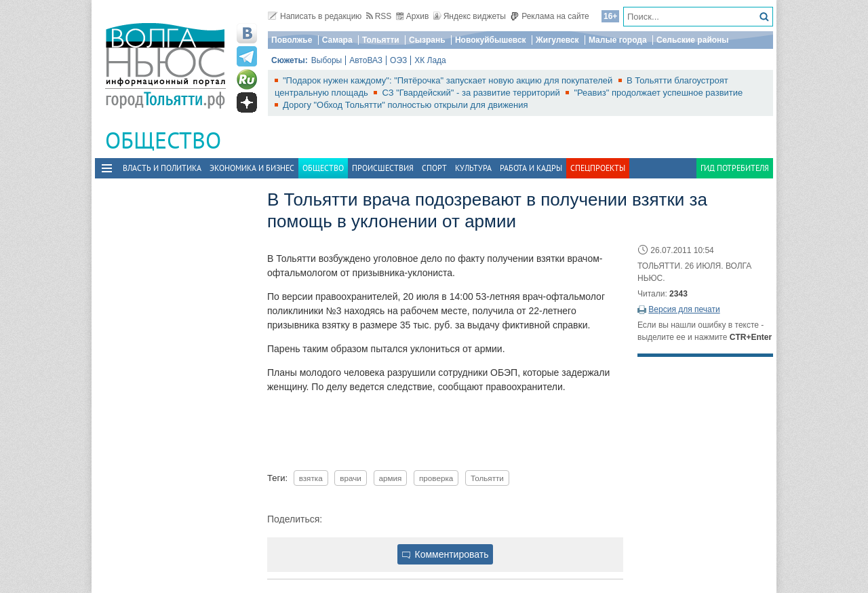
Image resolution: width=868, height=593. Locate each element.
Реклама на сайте (550, 16)
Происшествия (383, 168)
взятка (311, 478)
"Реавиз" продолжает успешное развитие (658, 93)
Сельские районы (693, 40)
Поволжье (292, 40)
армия (391, 478)
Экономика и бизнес (252, 168)
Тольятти (381, 40)
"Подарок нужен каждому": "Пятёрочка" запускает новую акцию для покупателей (449, 80)
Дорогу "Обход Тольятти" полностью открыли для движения (406, 105)
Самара (337, 40)
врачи (351, 478)
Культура (473, 168)
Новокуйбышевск (491, 40)
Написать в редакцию (315, 16)
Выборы (327, 60)
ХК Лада (430, 60)
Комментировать (446, 554)
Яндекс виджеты (470, 16)
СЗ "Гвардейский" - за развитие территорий (472, 93)
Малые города (618, 40)
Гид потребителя (735, 168)
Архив (413, 16)
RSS (379, 16)
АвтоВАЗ (366, 60)
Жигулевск (557, 40)
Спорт (434, 168)
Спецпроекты (598, 168)
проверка (436, 478)
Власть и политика (162, 168)
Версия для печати (684, 309)
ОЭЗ (398, 60)
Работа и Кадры (531, 168)
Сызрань (427, 40)
